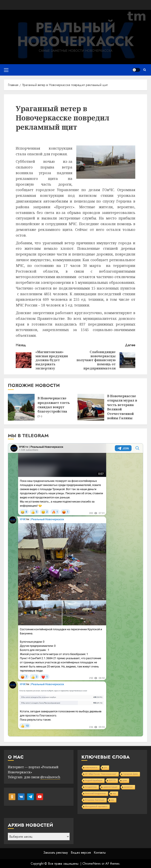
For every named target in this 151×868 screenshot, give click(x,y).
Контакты (100, 853)
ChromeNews (92, 864)
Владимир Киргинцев (95, 800)
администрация (110, 787)
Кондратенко (91, 787)
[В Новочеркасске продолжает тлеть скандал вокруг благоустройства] (21, 407)
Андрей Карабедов (94, 781)
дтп (106, 768)
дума (125, 781)
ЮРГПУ (112, 781)
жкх (113, 800)
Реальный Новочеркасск (76, 34)
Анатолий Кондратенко (96, 794)
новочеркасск (91, 768)
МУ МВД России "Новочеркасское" (101, 774)
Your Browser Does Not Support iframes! (75, 590)
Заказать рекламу (56, 853)
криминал (128, 787)
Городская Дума (130, 774)
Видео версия (81, 853)
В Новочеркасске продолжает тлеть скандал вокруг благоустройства (54, 405)
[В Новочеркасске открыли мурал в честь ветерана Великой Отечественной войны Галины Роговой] (91, 407)
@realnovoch (50, 777)
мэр (114, 794)
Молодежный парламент (96, 806)
